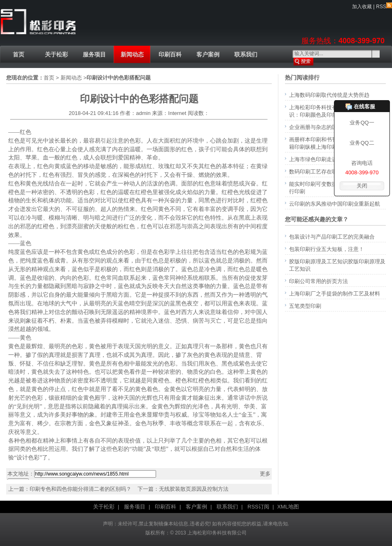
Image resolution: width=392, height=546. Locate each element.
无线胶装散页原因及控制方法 (194, 489)
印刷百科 (170, 54)
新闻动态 (132, 54)
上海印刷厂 (38, 22)
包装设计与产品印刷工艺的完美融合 (332, 237)
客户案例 (208, 54)
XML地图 (288, 507)
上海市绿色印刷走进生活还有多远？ (332, 159)
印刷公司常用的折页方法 (318, 281)
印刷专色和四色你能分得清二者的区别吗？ (80, 489)
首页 (19, 54)
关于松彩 (56, 54)
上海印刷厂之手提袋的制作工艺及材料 (335, 294)
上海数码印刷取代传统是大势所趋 (329, 95)
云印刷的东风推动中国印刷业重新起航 (335, 204)
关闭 (362, 186)
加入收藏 (362, 7)
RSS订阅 (258, 507)
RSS (384, 7)
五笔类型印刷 (305, 306)
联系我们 (246, 54)
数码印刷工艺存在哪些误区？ (324, 172)
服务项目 (94, 54)
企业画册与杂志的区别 (316, 127)
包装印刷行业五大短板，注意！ (327, 249)
